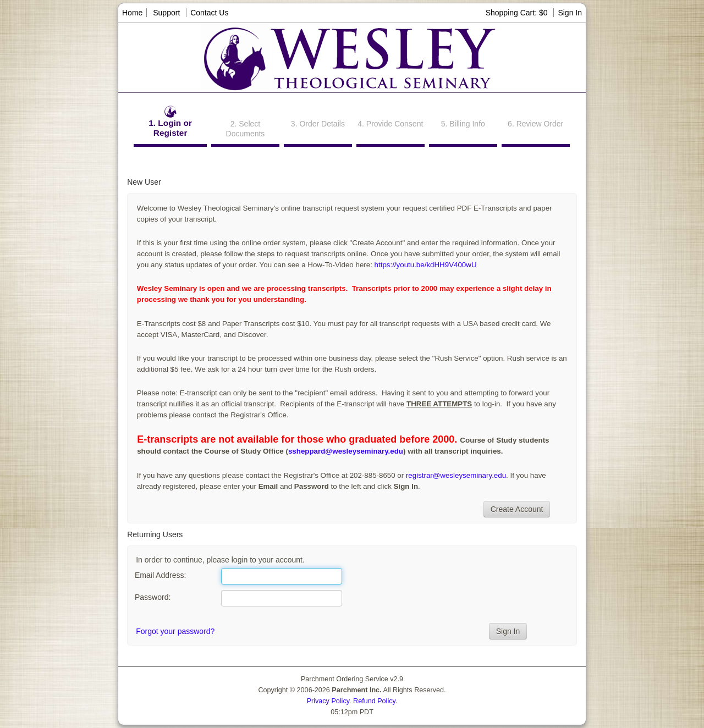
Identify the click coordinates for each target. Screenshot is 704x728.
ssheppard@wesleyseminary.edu (346, 451)
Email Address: (160, 575)
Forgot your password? (175, 631)
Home (132, 13)
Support (166, 13)
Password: (153, 597)
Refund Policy (374, 701)
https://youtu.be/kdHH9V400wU (425, 265)
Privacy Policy (328, 701)
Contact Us (209, 13)
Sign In (570, 13)
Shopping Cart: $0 (518, 13)
